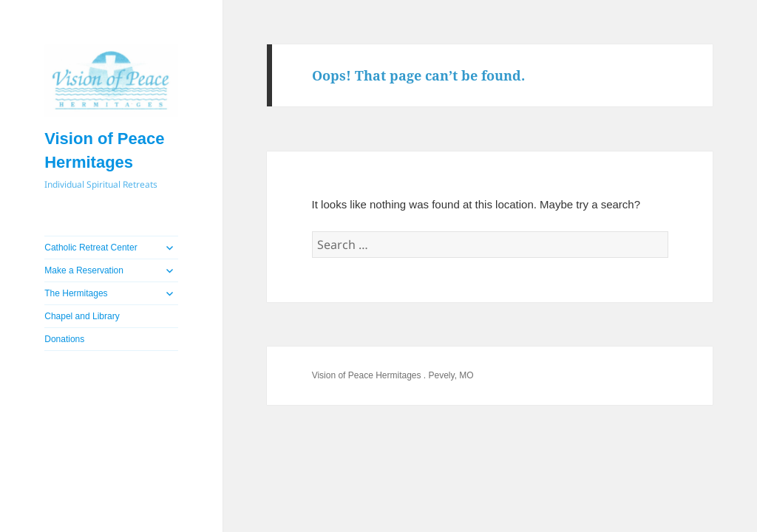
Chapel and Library (82, 316)
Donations (64, 339)
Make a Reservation (84, 270)
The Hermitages (76, 293)
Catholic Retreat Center (91, 248)
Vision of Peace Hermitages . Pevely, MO (393, 375)
